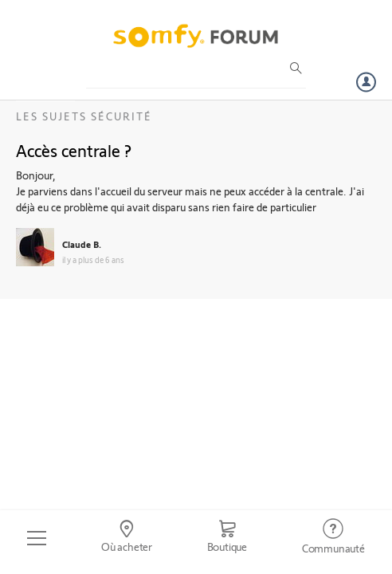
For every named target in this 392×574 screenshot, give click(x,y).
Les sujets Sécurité (84, 116)
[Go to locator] (127, 538)
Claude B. (82, 244)
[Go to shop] (227, 538)
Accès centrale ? (74, 150)
